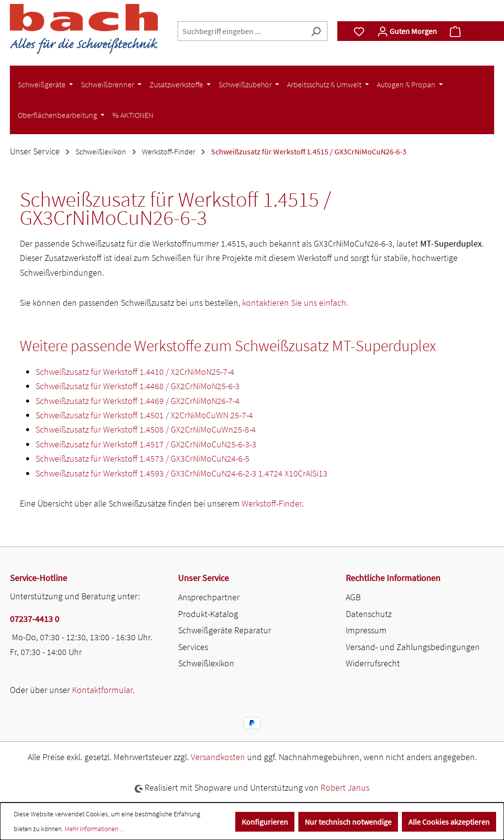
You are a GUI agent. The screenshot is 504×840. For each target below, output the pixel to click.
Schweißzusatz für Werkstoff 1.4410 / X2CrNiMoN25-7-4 (135, 372)
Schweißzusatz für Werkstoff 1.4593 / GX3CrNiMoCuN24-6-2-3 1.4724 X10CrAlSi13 (181, 473)
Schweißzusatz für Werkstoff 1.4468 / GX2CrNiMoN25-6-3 (138, 386)
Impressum (366, 630)
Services (193, 647)
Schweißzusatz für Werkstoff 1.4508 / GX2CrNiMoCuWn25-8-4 (146, 429)
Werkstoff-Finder (272, 503)
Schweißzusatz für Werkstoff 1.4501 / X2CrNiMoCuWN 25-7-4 (144, 415)
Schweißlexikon (206, 663)
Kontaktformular (102, 690)
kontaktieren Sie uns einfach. (295, 303)
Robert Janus (345, 787)
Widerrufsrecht (373, 663)
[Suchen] (316, 31)
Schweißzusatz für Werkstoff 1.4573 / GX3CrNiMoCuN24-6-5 (143, 458)
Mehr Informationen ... (94, 829)
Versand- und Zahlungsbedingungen (413, 647)
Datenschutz (369, 614)
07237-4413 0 (35, 619)
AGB (353, 597)
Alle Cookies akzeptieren (449, 822)
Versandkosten (218, 757)
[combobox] (241, 31)
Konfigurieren (265, 822)
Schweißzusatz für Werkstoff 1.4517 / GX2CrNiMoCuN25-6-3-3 (146, 444)
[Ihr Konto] (407, 31)
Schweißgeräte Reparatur (225, 630)
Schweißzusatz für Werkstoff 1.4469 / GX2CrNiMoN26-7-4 (138, 401)
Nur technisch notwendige (348, 822)
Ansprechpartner (209, 597)
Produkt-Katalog (208, 614)
